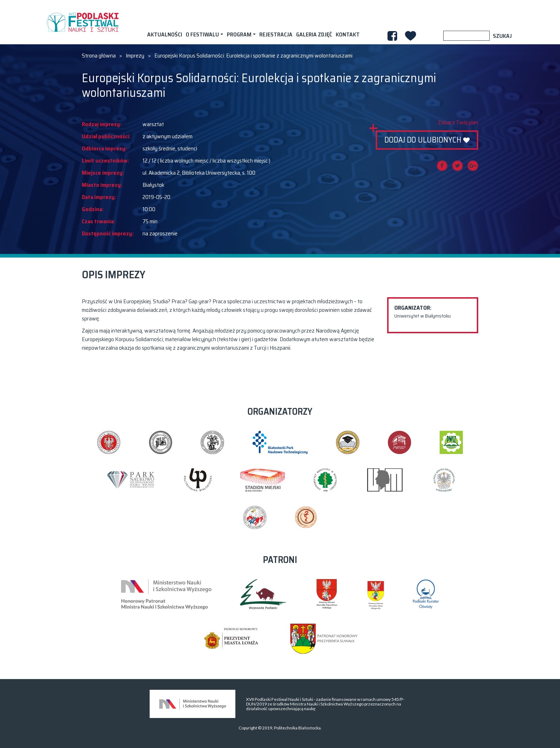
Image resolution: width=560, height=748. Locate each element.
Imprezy (135, 56)
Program (239, 34)
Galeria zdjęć (314, 34)
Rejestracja (276, 34)
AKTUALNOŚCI (165, 34)
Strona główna (99, 56)
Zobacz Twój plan (458, 123)
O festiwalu (202, 34)
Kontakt (348, 34)
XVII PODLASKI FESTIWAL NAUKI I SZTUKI (82, 22)
